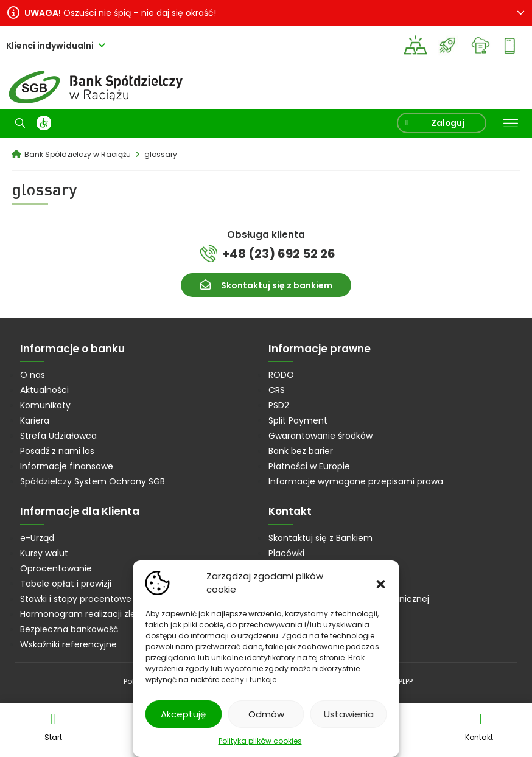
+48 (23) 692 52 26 (279, 254)
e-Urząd (37, 538)
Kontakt (479, 737)
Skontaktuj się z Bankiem (320, 538)
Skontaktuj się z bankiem (277, 285)
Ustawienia (349, 714)
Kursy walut (44, 553)
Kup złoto (415, 45)
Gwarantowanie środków (320, 436)
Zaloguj (447, 123)
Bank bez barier (301, 451)
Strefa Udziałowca (58, 436)
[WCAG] (44, 123)
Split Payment (298, 420)
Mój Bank (512, 45)
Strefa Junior (448, 45)
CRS (277, 390)
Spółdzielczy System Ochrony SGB (93, 481)
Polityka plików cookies (260, 741)
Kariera (35, 420)
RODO (281, 375)
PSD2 (279, 405)
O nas (33, 375)
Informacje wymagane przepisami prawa (356, 481)
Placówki (286, 553)
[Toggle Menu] (511, 124)
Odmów (266, 714)
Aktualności (44, 390)
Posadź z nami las (57, 451)
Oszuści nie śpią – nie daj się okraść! (120, 13)
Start (53, 737)
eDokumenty (480, 45)
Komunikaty (45, 405)
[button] (381, 583)
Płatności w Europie (309, 466)
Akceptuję (183, 714)
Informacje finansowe (67, 466)
